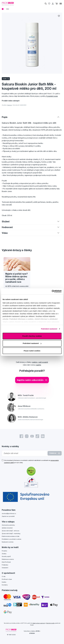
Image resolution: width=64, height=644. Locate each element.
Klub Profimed (6, 562)
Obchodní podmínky (8, 525)
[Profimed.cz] (8, 3)
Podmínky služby (50, 623)
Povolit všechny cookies (32, 336)
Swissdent (5, 568)
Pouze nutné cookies (32, 351)
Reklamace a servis (8, 559)
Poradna (4, 551)
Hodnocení (7, 227)
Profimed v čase (7, 579)
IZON (38, 631)
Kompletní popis (52, 96)
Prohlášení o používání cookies (11, 539)
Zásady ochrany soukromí (39, 623)
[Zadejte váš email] (25, 453)
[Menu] (61, 4)
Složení (6, 221)
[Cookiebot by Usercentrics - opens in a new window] (52, 291)
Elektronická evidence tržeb (11, 536)
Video (5, 233)
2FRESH (32, 633)
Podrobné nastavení (49, 329)
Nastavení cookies (8, 542)
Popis (5, 117)
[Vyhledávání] (46, 4)
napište (38, 365)
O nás (4, 576)
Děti (8, 9)
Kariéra (4, 582)
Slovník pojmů (6, 556)
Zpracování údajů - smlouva (10, 531)
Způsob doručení (7, 528)
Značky (4, 554)
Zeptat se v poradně (8, 516)
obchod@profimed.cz (9, 513)
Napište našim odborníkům (32, 380)
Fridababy (5, 565)
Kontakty (5, 585)
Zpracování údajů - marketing (11, 533)
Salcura (9, 105)
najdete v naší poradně (40, 362)
